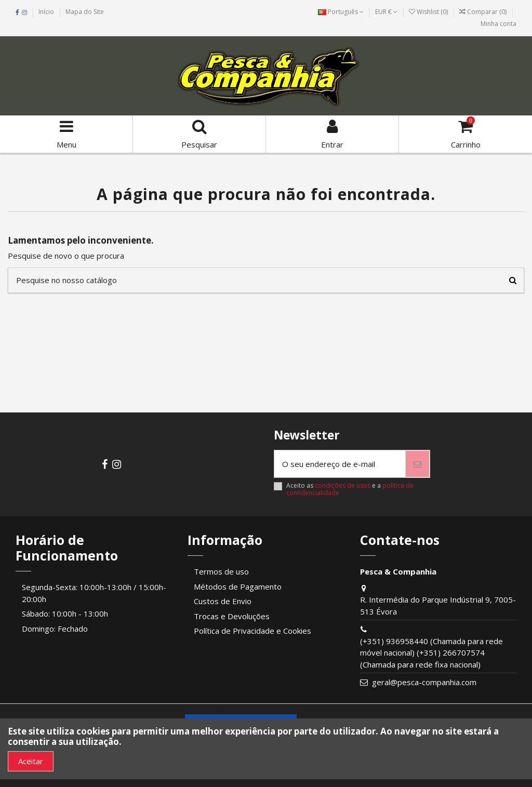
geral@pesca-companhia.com (424, 682)
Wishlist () (429, 12)
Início (46, 12)
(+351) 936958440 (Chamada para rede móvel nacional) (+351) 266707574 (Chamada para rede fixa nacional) (431, 653)
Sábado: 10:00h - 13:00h (65, 613)
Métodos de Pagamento (238, 586)
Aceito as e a (350, 490)
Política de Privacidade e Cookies (252, 631)
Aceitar (31, 761)
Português (341, 12)
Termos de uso (221, 571)
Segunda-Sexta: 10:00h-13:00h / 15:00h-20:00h (94, 593)
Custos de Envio (223, 601)
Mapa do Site (85, 12)
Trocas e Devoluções (232, 616)
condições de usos (343, 485)
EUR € (386, 12)
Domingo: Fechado (55, 629)
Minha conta (498, 24)
